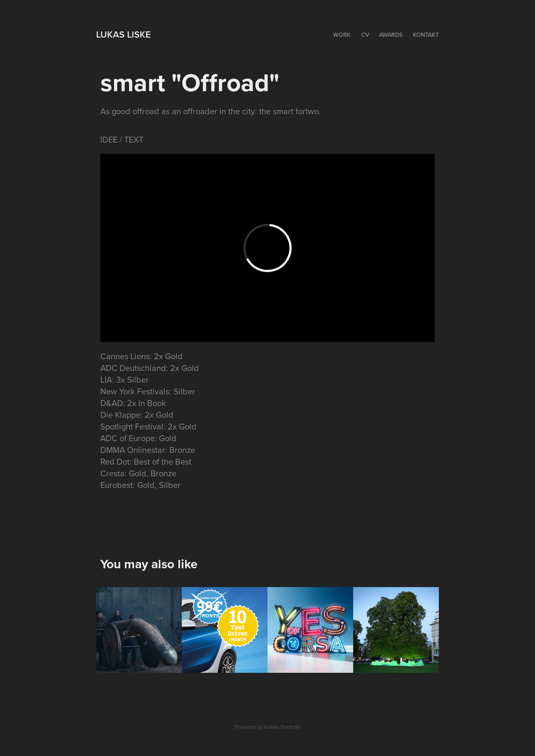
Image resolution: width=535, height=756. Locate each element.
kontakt (426, 35)
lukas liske (124, 34)
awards (391, 35)
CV (365, 35)
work (342, 35)
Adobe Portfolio (282, 727)
